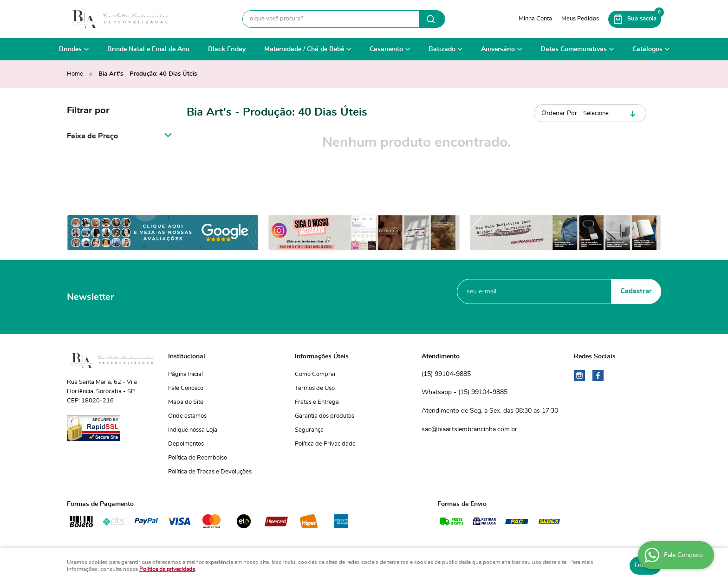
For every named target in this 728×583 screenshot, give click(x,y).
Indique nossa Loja (193, 430)
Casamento (386, 49)
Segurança (309, 430)
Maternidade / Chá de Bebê (304, 49)
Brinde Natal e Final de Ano (148, 49)
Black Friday (227, 49)
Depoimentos (186, 444)
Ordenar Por (559, 113)
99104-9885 (446, 375)
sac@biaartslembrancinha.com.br (469, 429)
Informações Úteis (322, 356)
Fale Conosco (186, 388)
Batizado (442, 49)
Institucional (187, 356)
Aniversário (498, 49)
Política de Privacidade (325, 444)
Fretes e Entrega (317, 402)
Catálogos (647, 49)
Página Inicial (185, 374)
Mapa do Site (186, 402)
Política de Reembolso (198, 458)
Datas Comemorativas (574, 49)
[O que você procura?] (432, 19)
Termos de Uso (315, 388)
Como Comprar (315, 374)
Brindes (70, 49)
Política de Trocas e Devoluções (210, 472)
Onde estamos (187, 416)
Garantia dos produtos (325, 416)
